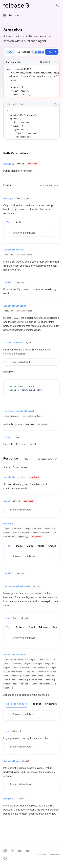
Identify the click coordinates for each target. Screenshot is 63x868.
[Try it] (52, 52)
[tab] (9, 104)
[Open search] (58, 5)
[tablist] (28, 105)
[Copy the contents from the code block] (55, 62)
